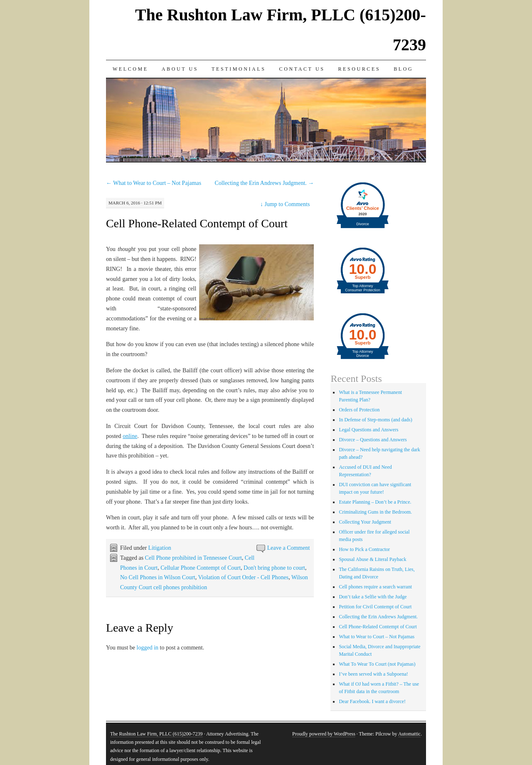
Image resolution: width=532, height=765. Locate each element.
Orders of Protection (359, 410)
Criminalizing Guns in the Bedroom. (375, 512)
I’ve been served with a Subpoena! (373, 674)
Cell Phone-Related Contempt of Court (197, 223)
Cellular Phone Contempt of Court (201, 568)
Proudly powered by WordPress (324, 734)
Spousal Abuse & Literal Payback (372, 559)
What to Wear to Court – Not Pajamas (154, 183)
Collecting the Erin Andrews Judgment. (265, 183)
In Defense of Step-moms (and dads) (375, 420)
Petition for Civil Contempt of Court (375, 607)
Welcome (131, 69)
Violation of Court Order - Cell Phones (243, 577)
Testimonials (239, 69)
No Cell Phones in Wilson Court (158, 577)
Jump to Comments (285, 204)
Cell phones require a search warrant (375, 587)
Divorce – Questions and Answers (373, 440)
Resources (359, 69)
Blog (403, 69)
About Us (180, 69)
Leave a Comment (289, 548)
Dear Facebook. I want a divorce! (372, 701)
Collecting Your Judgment (365, 522)
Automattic (409, 734)
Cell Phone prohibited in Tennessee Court (193, 558)
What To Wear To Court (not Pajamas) (377, 664)
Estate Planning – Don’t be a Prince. (375, 502)
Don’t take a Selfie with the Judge (373, 597)
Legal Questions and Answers (368, 430)
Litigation (160, 548)
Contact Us (302, 69)
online (130, 436)
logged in (148, 648)
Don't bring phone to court (274, 568)
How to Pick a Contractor (364, 549)
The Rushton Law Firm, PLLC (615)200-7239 (156, 734)
